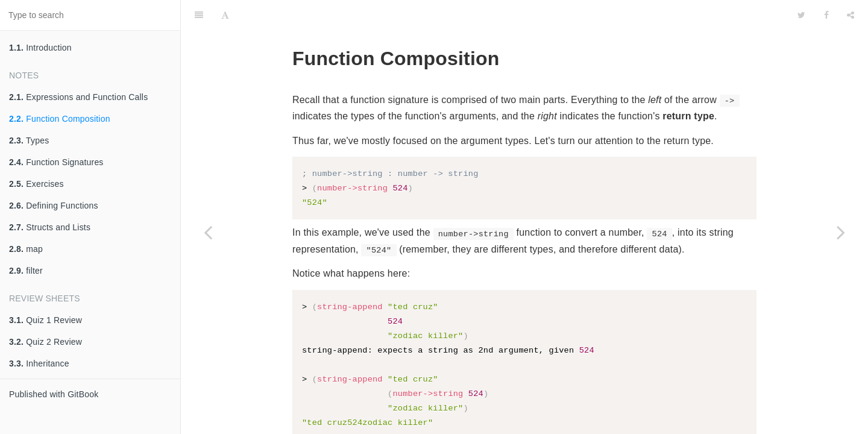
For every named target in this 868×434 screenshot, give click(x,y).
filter (26, 271)
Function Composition (60, 119)
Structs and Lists (50, 227)
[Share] (851, 15)
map (26, 249)
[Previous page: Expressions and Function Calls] (208, 232)
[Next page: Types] (841, 232)
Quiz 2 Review (46, 342)
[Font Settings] (225, 15)
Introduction (40, 48)
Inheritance (39, 363)
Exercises (36, 184)
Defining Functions (54, 206)
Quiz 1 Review (46, 320)
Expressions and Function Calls (78, 97)
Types (29, 140)
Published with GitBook (54, 394)
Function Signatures (56, 162)
